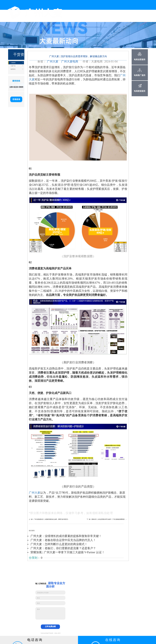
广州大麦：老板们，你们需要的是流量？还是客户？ (63, 548)
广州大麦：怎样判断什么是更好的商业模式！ (59, 544)
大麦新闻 (13, 63)
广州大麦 (53, 62)
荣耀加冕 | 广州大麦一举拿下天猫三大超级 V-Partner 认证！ (68, 552)
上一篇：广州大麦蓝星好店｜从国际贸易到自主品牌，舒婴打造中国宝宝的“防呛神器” (49, 519)
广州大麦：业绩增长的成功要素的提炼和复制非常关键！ (66, 536)
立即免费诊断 (50, 627)
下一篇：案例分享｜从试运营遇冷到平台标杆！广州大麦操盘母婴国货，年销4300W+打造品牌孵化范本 (107, 519)
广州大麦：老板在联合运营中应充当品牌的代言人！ (63, 540)
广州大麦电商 (70, 62)
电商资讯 (13, 69)
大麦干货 (13, 66)
